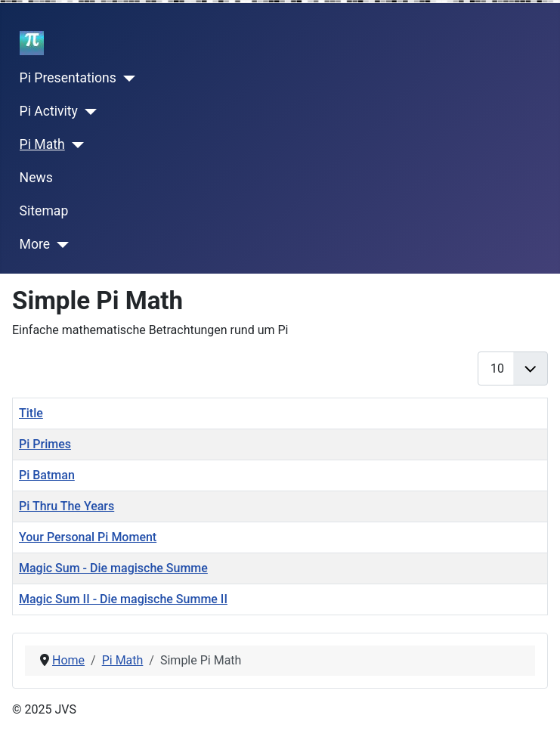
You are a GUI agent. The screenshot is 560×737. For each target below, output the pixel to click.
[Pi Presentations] (126, 79)
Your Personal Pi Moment (88, 537)
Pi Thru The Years (67, 506)
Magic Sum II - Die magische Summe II (123, 599)
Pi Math (42, 144)
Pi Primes (45, 444)
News (36, 178)
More (35, 244)
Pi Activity (49, 111)
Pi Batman (47, 475)
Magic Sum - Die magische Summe (113, 568)
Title (31, 413)
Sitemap (44, 211)
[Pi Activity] (87, 112)
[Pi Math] (74, 145)
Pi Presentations (68, 78)
